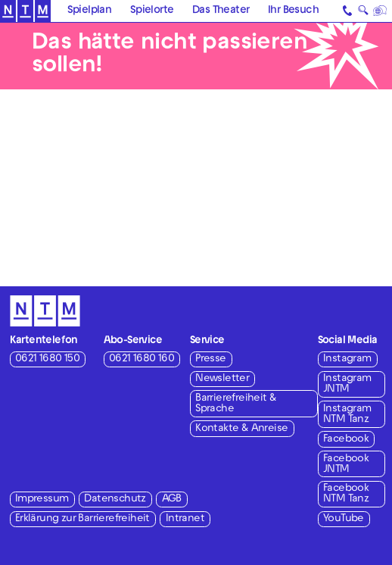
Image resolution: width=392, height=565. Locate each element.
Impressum (42, 499)
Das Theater (221, 11)
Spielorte (152, 11)
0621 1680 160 (142, 359)
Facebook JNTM (346, 465)
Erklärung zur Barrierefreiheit (82, 519)
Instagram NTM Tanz (347, 415)
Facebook (346, 440)
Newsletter (222, 379)
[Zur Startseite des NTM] (26, 11)
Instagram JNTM (347, 384)
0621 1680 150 (47, 359)
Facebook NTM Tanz (346, 494)
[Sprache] (381, 11)
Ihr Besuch (293, 11)
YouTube (344, 519)
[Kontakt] (348, 11)
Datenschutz (115, 499)
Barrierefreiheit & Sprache (236, 404)
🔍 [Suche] (363, 12)
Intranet (185, 519)
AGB (172, 499)
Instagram (347, 359)
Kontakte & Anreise (241, 429)
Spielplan (90, 11)
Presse (210, 359)
